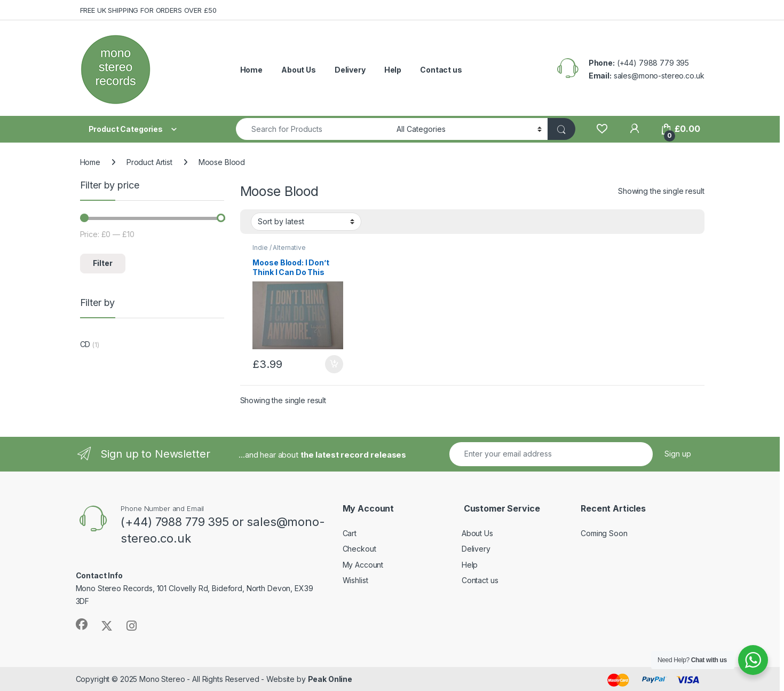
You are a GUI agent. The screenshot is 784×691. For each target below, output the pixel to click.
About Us (299, 70)
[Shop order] (306, 222)
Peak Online (330, 679)
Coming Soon (604, 533)
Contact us (441, 70)
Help (393, 70)
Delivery (350, 70)
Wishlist (355, 580)
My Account (363, 565)
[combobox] (313, 129)
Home (251, 70)
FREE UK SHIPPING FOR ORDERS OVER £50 (148, 10)
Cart (350, 533)
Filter (103, 263)
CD (85, 344)
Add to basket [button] (334, 364)
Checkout (359, 549)
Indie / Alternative (279, 248)
